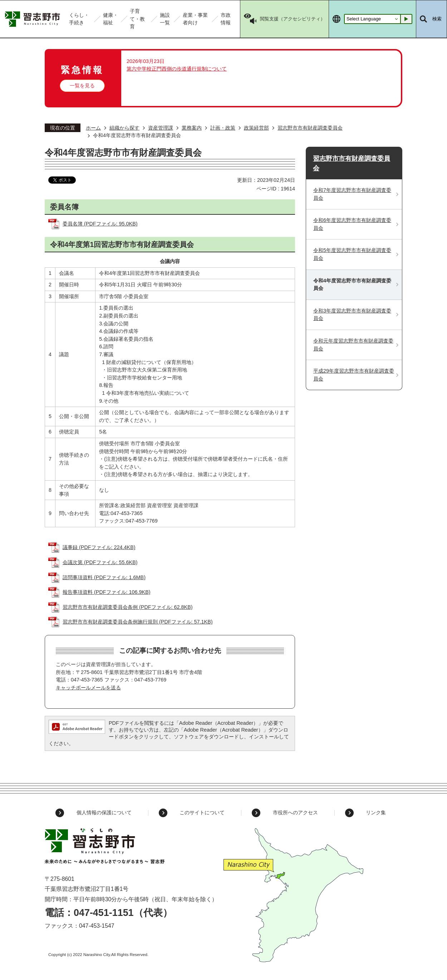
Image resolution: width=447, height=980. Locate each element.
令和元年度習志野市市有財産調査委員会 (353, 345)
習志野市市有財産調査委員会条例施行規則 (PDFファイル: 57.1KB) (138, 622)
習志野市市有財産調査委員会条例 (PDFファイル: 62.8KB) (128, 607)
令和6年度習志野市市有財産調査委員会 (352, 224)
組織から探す (124, 128)
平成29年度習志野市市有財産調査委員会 (354, 375)
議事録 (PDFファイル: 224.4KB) (99, 547)
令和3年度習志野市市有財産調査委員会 (352, 315)
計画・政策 (223, 128)
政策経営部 (256, 128)
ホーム (93, 128)
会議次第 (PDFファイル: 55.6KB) (100, 562)
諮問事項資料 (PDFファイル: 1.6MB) (104, 577)
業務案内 (192, 128)
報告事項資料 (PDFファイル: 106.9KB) (107, 592)
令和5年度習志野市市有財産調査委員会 (352, 254)
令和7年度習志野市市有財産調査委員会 (352, 194)
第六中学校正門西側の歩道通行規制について (177, 69)
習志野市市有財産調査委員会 (310, 128)
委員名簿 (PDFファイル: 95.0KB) (100, 224)
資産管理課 (161, 128)
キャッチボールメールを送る (88, 688)
